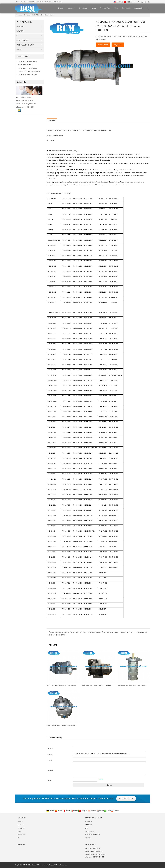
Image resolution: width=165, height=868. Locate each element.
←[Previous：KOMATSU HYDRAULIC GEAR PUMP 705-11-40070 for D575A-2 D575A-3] (74, 632)
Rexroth (19, 50)
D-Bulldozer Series (47, 15)
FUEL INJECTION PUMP (25, 45)
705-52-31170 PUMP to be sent (27, 65)
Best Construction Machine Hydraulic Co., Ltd (40, 865)
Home (61, 8)
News (93, 8)
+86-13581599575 (23, 2)
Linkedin (142, 2)
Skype (149, 2)
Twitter (138, 2)
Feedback (126, 8)
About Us (71, 8)
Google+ (145, 2)
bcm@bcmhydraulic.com (29, 104)
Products (83, 8)
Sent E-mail (103, 45)
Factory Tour (105, 8)
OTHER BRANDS (22, 40)
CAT (18, 36)
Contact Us (139, 8)
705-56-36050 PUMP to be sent (27, 62)
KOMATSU (36, 15)
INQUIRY (118, 45)
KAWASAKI (20, 31)
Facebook (135, 2)
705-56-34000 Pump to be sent (27, 75)
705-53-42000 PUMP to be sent (27, 68)
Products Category (24, 22)
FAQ (116, 8)
